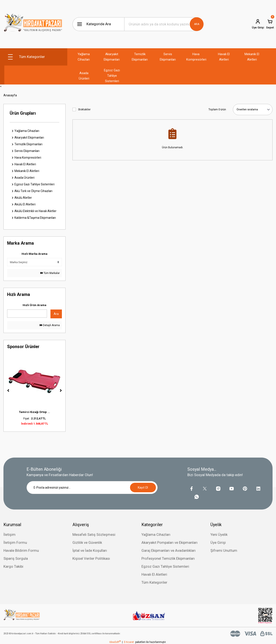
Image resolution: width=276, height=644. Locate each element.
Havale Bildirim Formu (21, 550)
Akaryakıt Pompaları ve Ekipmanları (169, 542)
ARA (197, 24)
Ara (56, 314)
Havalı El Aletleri (154, 574)
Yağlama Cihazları (156, 535)
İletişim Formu (15, 542)
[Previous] (8, 391)
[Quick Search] (27, 314)
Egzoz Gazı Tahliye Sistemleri (165, 566)
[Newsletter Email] (92, 488)
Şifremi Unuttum (224, 550)
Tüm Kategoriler (154, 582)
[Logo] (33, 24)
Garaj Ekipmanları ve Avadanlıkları (169, 550)
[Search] (164, 24)
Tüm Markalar (50, 273)
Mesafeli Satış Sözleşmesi (94, 535)
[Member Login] (258, 24)
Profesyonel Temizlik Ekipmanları (168, 558)
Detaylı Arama (50, 325)
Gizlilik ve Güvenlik (87, 542)
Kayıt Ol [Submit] (143, 488)
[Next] (61, 391)
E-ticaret (129, 642)
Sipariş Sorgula (16, 558)
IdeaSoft (115, 642)
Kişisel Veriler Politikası (91, 558)
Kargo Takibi (13, 566)
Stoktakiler (84, 109)
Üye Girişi (218, 542)
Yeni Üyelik (219, 535)
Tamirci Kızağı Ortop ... (34, 412)
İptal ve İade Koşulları (90, 550)
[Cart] (270, 24)
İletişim (9, 535)
